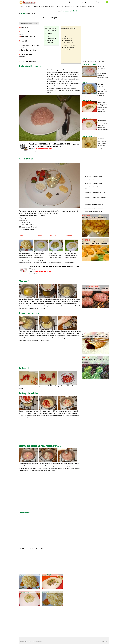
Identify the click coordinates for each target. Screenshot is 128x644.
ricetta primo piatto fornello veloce (94, 176)
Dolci (53, 6)
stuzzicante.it (68, 11)
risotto (22, 13)
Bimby (73, 6)
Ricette (22, 6)
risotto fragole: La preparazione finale (40, 446)
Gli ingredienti (27, 158)
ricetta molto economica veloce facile (94, 205)
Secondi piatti (45, 6)
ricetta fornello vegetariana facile (93, 212)
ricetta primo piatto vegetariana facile (94, 180)
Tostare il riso (27, 281)
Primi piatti (36, 6)
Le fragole (25, 368)
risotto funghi (47, 575)
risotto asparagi (25, 592)
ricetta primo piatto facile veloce (93, 183)
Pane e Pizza (60, 6)
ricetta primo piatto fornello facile (93, 201)
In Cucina (83, 6)
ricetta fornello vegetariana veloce (93, 208)
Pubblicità (105, 642)
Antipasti (29, 6)
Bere (77, 6)
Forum (71, 2)
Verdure (67, 6)
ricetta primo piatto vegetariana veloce (95, 198)
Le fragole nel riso (29, 393)
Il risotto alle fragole (30, 66)
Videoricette (91, 6)
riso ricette (46, 592)
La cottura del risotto (31, 313)
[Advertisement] (38, 11)
